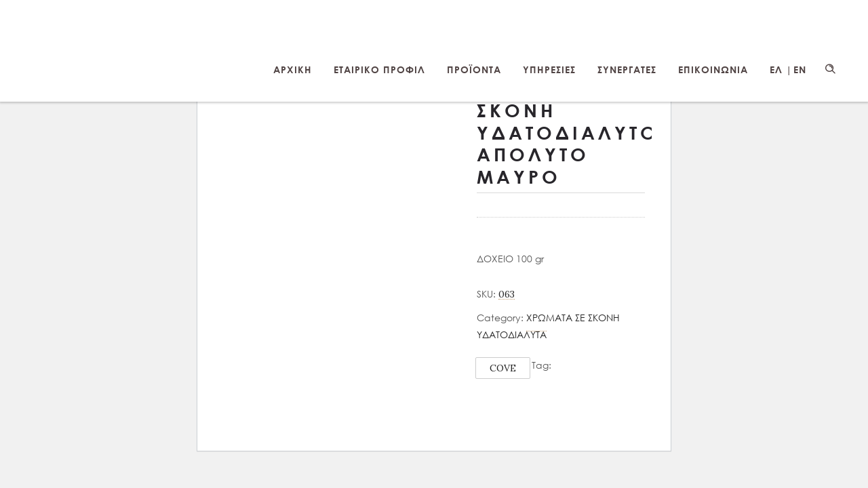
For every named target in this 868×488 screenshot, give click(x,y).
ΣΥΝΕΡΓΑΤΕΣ (627, 69)
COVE (503, 368)
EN (800, 69)
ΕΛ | (781, 69)
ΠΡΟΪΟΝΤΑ (474, 69)
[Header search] (830, 69)
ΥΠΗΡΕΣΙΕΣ (549, 69)
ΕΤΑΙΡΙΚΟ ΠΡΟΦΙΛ (379, 69)
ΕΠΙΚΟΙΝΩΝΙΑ (713, 69)
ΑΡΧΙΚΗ (293, 69)
